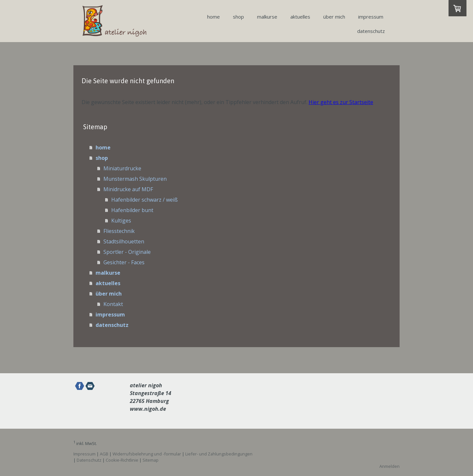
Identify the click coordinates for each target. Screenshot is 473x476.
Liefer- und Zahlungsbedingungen (219, 454)
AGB (104, 454)
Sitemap (151, 460)
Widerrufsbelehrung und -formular (147, 454)
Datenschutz (89, 460)
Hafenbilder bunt (132, 210)
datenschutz (371, 31)
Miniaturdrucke (122, 168)
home (214, 17)
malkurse (267, 17)
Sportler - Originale (127, 252)
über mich (334, 17)
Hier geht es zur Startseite (341, 102)
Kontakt (113, 304)
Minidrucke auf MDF (128, 189)
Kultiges (121, 221)
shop (238, 17)
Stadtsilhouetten (124, 241)
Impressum (84, 454)
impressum (371, 17)
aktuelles (300, 17)
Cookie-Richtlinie (122, 460)
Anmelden (389, 466)
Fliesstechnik (119, 231)
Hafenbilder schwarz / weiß (145, 200)
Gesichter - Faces (124, 262)
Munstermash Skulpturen (135, 179)
